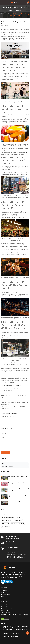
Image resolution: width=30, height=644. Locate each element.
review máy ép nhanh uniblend (18, 524)
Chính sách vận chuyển (6, 613)
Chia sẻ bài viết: (4, 423)
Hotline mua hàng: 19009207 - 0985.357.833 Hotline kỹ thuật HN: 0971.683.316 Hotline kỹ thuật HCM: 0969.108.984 (16, 556)
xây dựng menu (5, 527)
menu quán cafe (5, 524)
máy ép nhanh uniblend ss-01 (12, 514)
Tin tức (4, 464)
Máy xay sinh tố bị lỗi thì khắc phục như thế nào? (17, 501)
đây (23, 154)
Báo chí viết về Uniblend (8, 467)
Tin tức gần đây (6, 471)
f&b (3, 514)
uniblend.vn (8, 414)
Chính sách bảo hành (5, 605)
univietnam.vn (14, 414)
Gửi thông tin (5, 452)
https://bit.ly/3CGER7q (10, 391)
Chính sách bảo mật (5, 607)
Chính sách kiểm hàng (6, 611)
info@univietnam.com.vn (8, 639)
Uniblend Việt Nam (9, 385)
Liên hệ (2, 592)
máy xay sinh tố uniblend (7, 520)
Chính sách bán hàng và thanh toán (8, 609)
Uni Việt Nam (18, 385)
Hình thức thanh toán (5, 594)
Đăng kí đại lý (4, 596)
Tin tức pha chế (4, 591)
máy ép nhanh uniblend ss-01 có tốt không (11, 517)
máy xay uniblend (18, 520)
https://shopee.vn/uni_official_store (13, 388)
